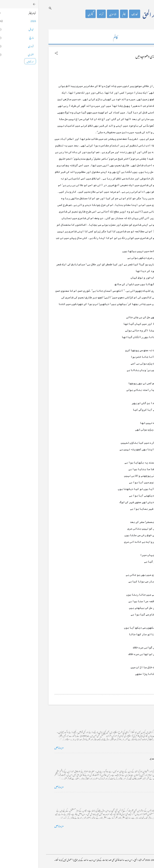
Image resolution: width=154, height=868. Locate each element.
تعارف (96, 14)
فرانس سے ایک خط (128, 797)
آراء (63, 14)
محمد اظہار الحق (118, 14)
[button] (18, 53)
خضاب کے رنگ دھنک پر (125, 758)
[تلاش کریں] (12, 8)
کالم (86, 14)
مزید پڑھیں (21, 747)
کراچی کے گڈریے (128, 719)
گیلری (52, 14)
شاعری (75, 14)
